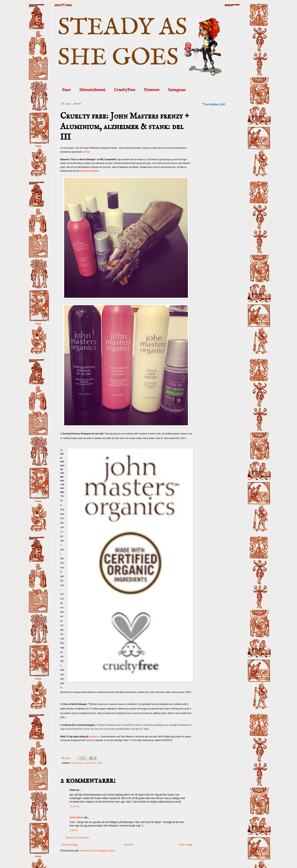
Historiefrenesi (92, 90)
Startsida (128, 845)
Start (66, 90)
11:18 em (75, 806)
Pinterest (152, 90)
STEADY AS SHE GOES (123, 43)
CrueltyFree (125, 90)
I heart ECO (90, 763)
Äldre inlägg (186, 845)
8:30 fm (74, 830)
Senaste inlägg (69, 845)
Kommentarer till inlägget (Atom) (97, 851)
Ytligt (100, 763)
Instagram (177, 90)
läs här (86, 152)
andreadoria (77, 817)
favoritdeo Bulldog (89, 171)
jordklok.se (94, 737)
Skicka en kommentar (77, 838)
